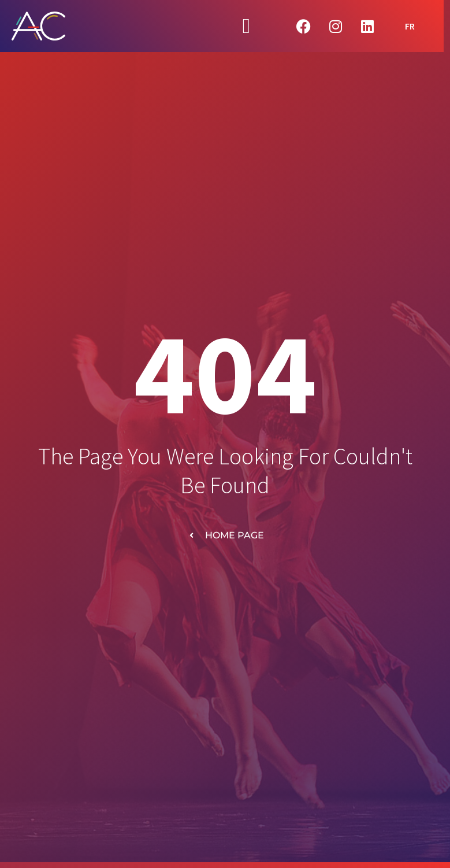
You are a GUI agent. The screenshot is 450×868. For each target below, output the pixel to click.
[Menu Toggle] (246, 26)
